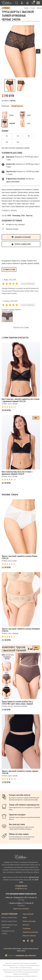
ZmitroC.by (32, 955)
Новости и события (29, 936)
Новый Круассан (17, 106)
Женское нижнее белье (9, 917)
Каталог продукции (10, 914)
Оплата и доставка (29, 921)
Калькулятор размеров (30, 932)
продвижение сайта (22, 955)
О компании (27, 928)
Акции (25, 917)
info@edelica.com (21, 888)
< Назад (6, 8)
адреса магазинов (13, 181)
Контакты (26, 925)
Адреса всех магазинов (21, 909)
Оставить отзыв (9, 270)
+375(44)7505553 (21, 886)
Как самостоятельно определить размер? (16, 148)
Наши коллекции (28, 914)
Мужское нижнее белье (9, 921)
